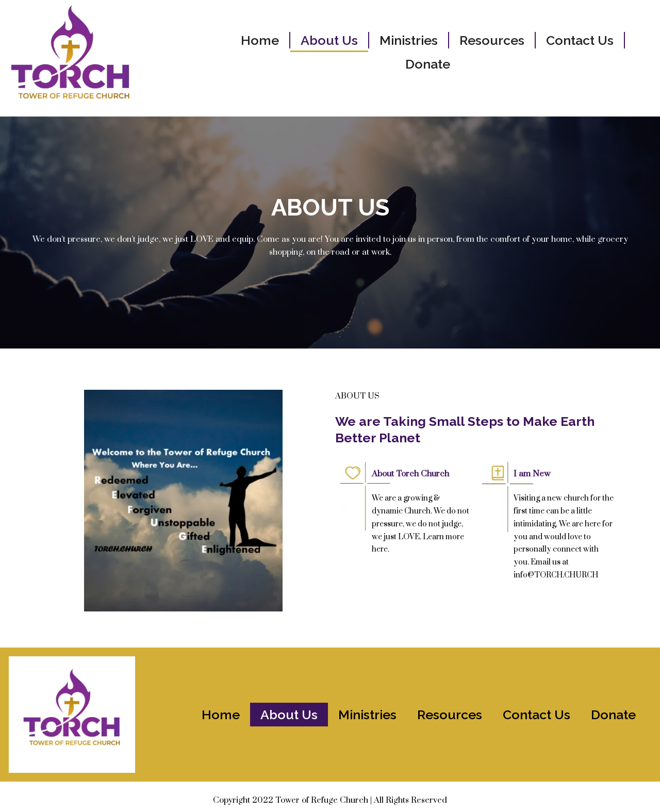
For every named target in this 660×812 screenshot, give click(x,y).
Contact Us (580, 40)
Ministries (409, 40)
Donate (428, 64)
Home (260, 40)
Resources (492, 40)
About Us (329, 40)
